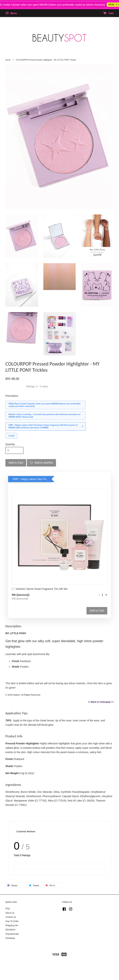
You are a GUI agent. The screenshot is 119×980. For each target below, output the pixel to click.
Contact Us (11, 917)
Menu (11, 13)
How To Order (12, 921)
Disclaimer (10, 930)
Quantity (10, 444)
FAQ (8, 909)
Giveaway (10, 938)
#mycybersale (12, 934)
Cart (108, 13)
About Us (10, 913)
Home (8, 60)
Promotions (12, 396)
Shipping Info (12, 925)
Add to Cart (97, 611)
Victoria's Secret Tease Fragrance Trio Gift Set (40, 589)
